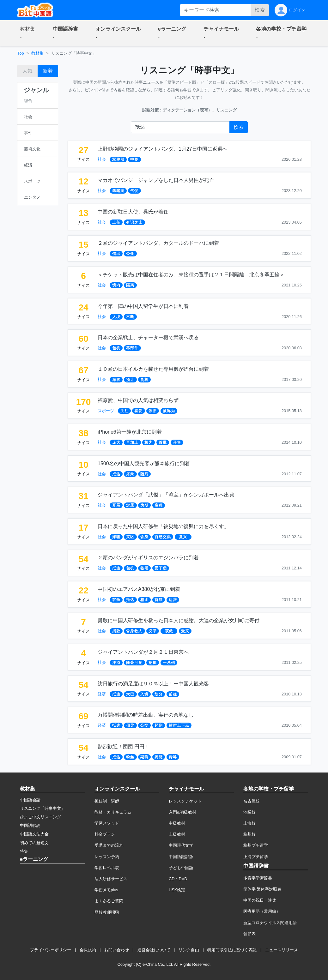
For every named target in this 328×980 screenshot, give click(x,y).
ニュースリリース (282, 950)
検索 (260, 10)
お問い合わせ (117, 950)
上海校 (249, 823)
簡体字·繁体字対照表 (262, 889)
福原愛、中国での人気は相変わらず (138, 400)
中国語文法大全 (34, 834)
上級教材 (177, 834)
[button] (29, 33)
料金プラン (105, 834)
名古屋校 (252, 801)
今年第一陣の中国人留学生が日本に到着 (143, 306)
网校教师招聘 (107, 912)
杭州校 (249, 834)
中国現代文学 (181, 845)
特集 (24, 851)
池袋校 (249, 812)
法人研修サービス (111, 879)
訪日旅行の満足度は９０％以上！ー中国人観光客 (153, 684)
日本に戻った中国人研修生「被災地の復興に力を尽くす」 (163, 526)
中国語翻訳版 (181, 857)
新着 (48, 71)
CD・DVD (178, 879)
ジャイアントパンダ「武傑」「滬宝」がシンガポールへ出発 (166, 495)
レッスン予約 (107, 857)
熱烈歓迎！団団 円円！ (124, 746)
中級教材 (177, 823)
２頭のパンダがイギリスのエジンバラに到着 (148, 558)
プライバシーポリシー (51, 950)
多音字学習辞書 (258, 878)
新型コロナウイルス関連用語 (270, 923)
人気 (27, 71)
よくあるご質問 (109, 901)
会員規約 (88, 950)
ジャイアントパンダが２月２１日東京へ (143, 652)
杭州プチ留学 (256, 845)
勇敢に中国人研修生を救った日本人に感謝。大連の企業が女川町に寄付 (179, 620)
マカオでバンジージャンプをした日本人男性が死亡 (156, 180)
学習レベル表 (107, 868)
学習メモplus (106, 890)
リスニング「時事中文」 (43, 808)
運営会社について (154, 950)
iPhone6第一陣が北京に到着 (130, 432)
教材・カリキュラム (113, 812)
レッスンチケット (185, 801)
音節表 (249, 934)
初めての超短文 (34, 843)
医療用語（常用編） (262, 911)
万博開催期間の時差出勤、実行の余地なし (146, 715)
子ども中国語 (181, 868)
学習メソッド (107, 823)
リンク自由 (189, 950)
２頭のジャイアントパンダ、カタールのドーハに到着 (158, 243)
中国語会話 (30, 800)
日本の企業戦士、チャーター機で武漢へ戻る (148, 337)
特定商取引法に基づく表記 (232, 950)
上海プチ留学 (256, 857)
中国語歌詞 (30, 825)
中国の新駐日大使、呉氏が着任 (133, 212)
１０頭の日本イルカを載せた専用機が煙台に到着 (153, 369)
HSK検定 (177, 890)
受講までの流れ (109, 845)
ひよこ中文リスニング (40, 817)
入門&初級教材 (182, 812)
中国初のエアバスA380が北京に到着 (139, 589)
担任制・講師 (107, 801)
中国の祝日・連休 (260, 900)
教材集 (37, 53)
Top (21, 53)
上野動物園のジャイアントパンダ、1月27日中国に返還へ (163, 149)
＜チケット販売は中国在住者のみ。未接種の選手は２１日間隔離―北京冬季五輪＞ (191, 275)
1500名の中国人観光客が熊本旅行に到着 (144, 463)
